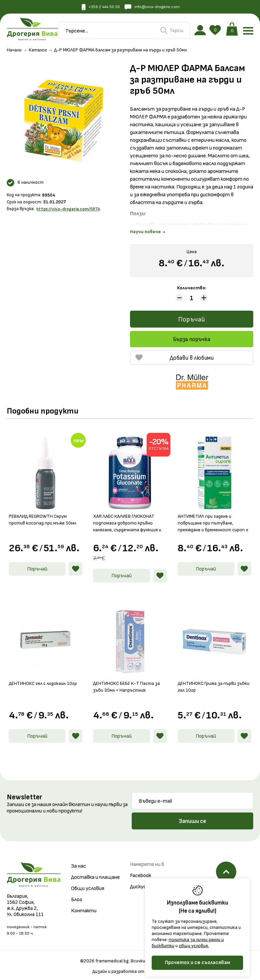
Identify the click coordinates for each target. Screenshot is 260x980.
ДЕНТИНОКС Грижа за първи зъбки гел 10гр (211, 682)
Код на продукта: (24, 197)
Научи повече (148, 234)
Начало (14, 52)
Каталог (38, 52)
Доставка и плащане (95, 872)
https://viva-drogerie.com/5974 (68, 210)
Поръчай (192, 321)
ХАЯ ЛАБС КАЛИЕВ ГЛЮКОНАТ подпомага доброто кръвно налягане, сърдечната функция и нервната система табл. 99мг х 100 (129, 521)
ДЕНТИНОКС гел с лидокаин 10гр (42, 682)
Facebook (140, 871)
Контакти (84, 906)
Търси (172, 31)
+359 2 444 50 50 (98, 7)
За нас (79, 861)
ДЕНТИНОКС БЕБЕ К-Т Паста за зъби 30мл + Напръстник (128, 682)
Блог (77, 895)
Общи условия (88, 883)
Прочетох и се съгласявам (198, 963)
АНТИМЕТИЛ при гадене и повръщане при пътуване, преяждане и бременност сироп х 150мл (209, 521)
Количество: (192, 289)
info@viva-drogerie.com (155, 7)
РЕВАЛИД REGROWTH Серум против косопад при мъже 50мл (42, 521)
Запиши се (192, 816)
